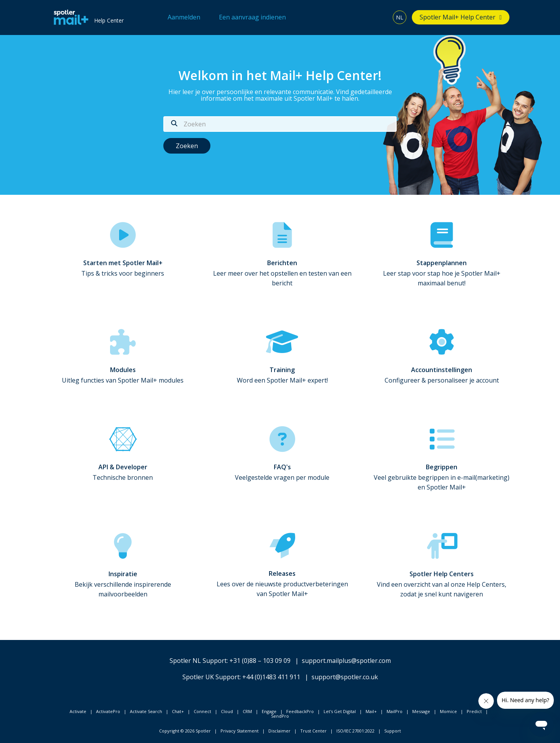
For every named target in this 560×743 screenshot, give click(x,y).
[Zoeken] (280, 124)
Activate (78, 711)
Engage (269, 711)
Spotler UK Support (211, 677)
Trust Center (313, 731)
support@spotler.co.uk (345, 677)
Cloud (227, 711)
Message (421, 711)
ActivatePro (108, 711)
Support (393, 731)
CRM (247, 711)
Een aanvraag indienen (252, 17)
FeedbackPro (300, 711)
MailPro (395, 711)
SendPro (280, 716)
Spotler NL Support (198, 661)
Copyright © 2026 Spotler (185, 731)
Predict (474, 711)
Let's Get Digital (340, 711)
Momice (448, 711)
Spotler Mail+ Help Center (458, 17)
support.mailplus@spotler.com (346, 661)
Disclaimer (279, 731)
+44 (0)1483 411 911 (271, 677)
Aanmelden (184, 17)
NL (400, 17)
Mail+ (371, 711)
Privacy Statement (240, 731)
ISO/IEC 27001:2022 (355, 731)
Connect (202, 711)
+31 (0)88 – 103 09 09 (260, 661)
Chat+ (178, 711)
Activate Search (146, 711)
